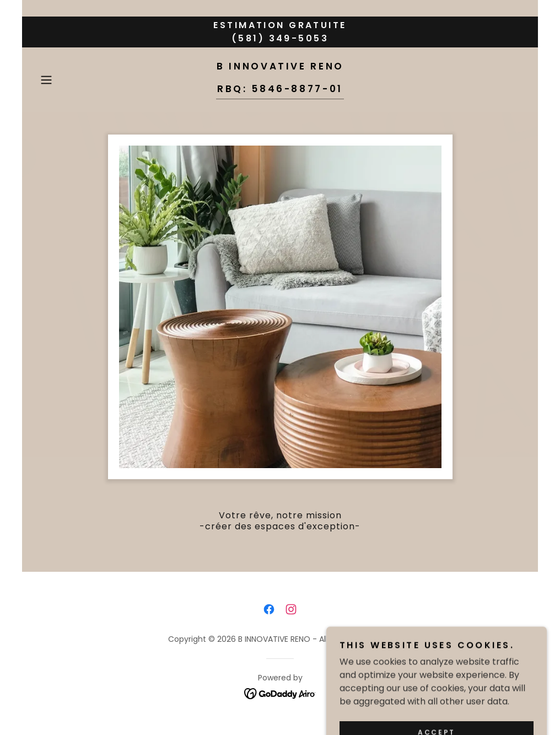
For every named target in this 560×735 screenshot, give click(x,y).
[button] (72, 80)
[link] (280, 89)
